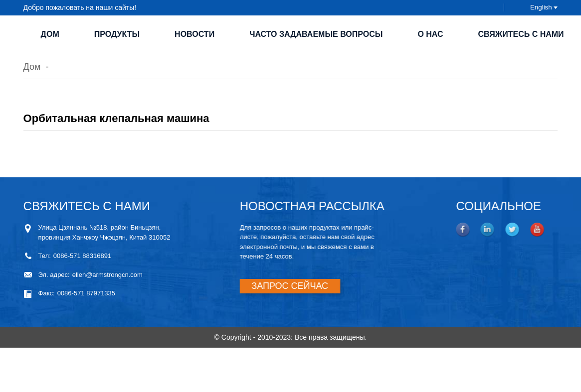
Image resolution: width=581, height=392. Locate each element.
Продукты (117, 34)
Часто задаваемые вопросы (316, 34)
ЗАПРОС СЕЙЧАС (283, 286)
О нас (430, 34)
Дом (50, 34)
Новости (194, 34)
